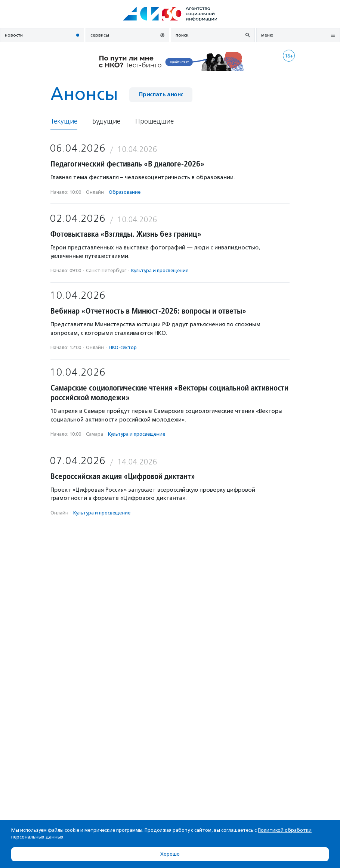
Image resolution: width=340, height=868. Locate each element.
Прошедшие (154, 122)
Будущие (106, 122)
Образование (125, 192)
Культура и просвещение (160, 270)
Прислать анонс (161, 95)
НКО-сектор (123, 347)
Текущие (64, 122)
